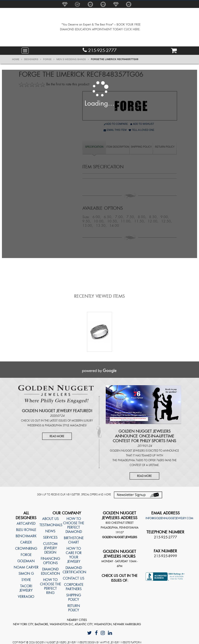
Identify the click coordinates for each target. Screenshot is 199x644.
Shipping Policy (141, 147)
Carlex (26, 542)
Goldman (26, 561)
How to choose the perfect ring (50, 586)
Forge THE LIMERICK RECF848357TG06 (115, 59)
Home (17, 59)
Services (50, 537)
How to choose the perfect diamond (74, 525)
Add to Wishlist (142, 124)
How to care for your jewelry (74, 555)
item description (118, 147)
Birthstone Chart (74, 540)
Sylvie (26, 580)
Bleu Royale (26, 530)
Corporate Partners (74, 587)
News (50, 531)
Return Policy (165, 147)
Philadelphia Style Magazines (65, 425)
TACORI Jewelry (26, 588)
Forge (49, 59)
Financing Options (50, 561)
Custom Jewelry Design (50, 548)
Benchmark (26, 536)
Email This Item (115, 130)
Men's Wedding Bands (73, 59)
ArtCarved (26, 524)
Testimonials (50, 525)
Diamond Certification (73, 570)
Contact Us (74, 578)
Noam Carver (26, 567)
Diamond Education (50, 571)
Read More (57, 436)
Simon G (26, 574)
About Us (50, 519)
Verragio (26, 597)
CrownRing (26, 549)
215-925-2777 (100, 50)
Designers (33, 59)
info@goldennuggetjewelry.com (169, 518)
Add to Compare (116, 124)
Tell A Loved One (142, 130)
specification (94, 147)
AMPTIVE (105, 642)
